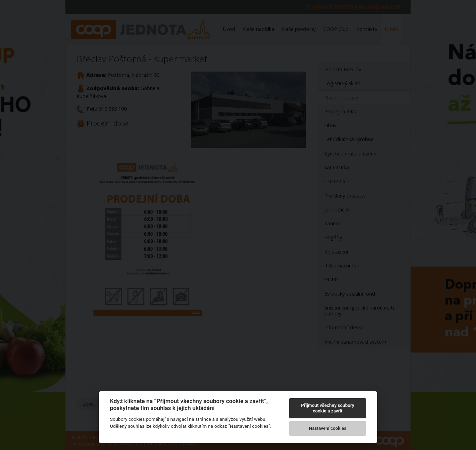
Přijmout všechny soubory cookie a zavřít (328, 408)
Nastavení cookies (328, 428)
